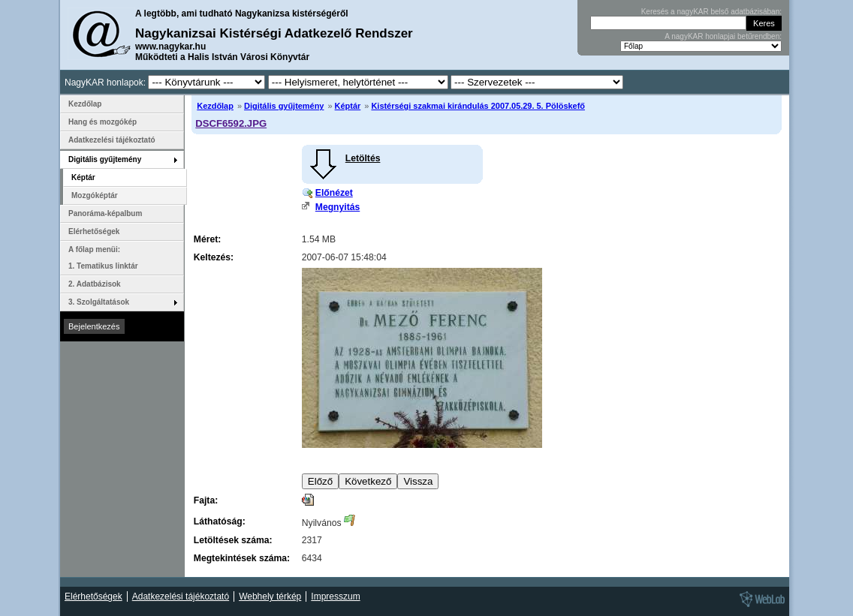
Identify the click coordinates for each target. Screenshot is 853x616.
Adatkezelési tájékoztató (112, 140)
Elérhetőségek (94, 231)
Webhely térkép (270, 596)
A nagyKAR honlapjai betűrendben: (723, 36)
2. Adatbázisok (95, 284)
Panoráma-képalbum (105, 213)
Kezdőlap (215, 106)
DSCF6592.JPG (231, 123)
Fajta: (206, 500)
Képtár (348, 106)
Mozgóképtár (95, 195)
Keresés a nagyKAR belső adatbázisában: (711, 12)
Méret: (207, 239)
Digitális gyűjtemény (284, 106)
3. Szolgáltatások (99, 302)
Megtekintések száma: (242, 558)
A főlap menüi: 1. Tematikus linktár (103, 258)
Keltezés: (214, 257)
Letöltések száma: (233, 540)
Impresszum (335, 596)
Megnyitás (338, 207)
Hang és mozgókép (102, 122)
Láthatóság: (220, 521)
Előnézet (334, 193)
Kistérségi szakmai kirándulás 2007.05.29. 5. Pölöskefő (478, 106)
